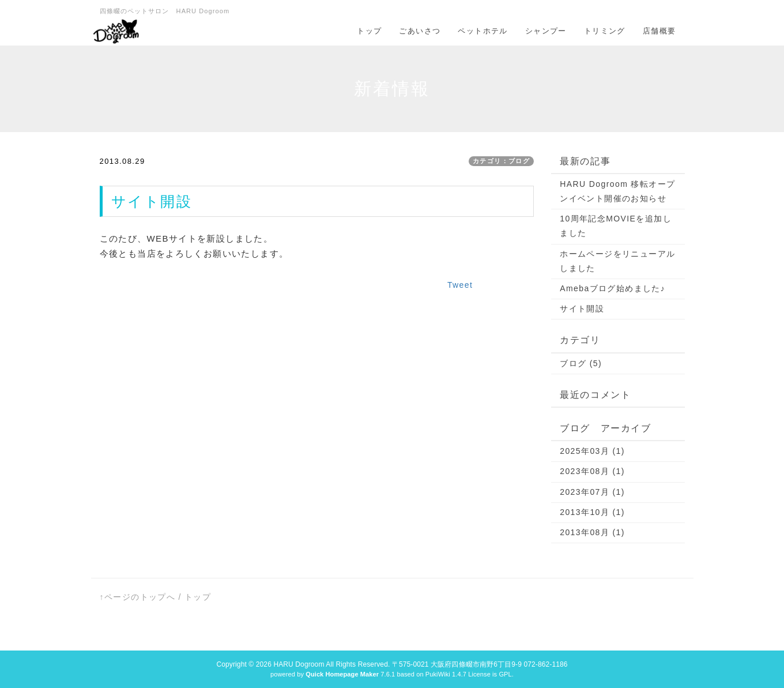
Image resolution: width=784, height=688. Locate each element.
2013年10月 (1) (592, 512)
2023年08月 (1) (592, 471)
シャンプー (546, 31)
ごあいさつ (420, 31)
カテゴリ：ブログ (501, 161)
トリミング (605, 31)
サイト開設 (582, 309)
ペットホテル (483, 31)
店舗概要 (659, 31)
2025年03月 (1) (592, 451)
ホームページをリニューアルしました (617, 261)
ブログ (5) (581, 363)
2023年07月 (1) (592, 492)
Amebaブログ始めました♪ (612, 288)
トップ (369, 31)
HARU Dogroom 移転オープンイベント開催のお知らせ (617, 191)
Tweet (460, 285)
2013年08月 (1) (592, 532)
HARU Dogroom (299, 664)
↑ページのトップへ (138, 597)
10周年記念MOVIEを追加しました (616, 226)
